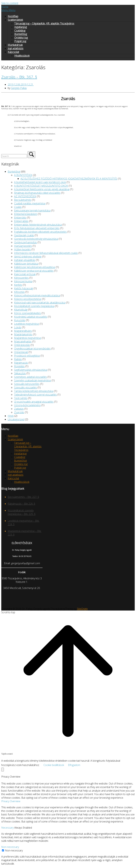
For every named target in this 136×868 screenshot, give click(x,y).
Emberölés (20, 218)
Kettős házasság (24, 288)
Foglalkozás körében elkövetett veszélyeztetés (40, 232)
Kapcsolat (13, 52)
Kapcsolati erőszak (25, 274)
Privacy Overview (11, 801)
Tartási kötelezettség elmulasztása (34, 391)
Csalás (18, 207)
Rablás (18, 359)
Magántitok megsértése (28, 338)
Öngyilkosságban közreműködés (32, 349)
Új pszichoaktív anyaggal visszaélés (34, 402)
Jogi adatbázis (16, 48)
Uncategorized (16, 419)
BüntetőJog (21, 34)
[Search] (31, 155)
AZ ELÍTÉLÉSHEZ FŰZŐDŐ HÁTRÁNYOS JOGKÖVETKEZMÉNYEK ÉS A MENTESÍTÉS (69, 179)
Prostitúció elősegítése (27, 356)
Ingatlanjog (21, 27)
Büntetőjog (14, 172)
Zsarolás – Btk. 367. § (19, 77)
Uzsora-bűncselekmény (27, 405)
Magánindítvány (23, 331)
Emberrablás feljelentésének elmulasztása (38, 225)
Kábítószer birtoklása (26, 264)
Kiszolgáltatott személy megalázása (34, 306)
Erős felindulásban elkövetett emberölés (37, 228)
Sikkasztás (20, 373)
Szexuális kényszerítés (27, 384)
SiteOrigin (82, 609)
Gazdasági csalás (24, 235)
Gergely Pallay (19, 88)
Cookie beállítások (54, 765)
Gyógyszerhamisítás (25, 242)
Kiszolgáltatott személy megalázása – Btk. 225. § (22, 512)
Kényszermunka (23, 281)
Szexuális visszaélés (25, 387)
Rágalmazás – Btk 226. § (21, 504)
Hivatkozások (22, 56)
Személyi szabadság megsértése (33, 380)
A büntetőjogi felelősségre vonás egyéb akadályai (42, 189)
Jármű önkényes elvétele (28, 257)
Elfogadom (74, 765)
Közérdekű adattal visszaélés (31, 317)
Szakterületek (15, 20)
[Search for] (14, 156)
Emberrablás (21, 221)
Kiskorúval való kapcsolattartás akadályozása (40, 303)
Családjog (20, 31)
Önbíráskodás (22, 345)
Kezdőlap (13, 16)
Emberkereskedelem (26, 214)
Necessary (8, 828)
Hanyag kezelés (23, 246)
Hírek (11, 416)
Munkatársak (15, 45)
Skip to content (10, 3)
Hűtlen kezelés (22, 249)
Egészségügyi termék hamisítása (32, 210)
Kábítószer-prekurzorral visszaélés (34, 271)
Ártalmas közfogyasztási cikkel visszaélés (37, 193)
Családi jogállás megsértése (30, 203)
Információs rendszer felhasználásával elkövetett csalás (46, 253)
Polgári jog (20, 41)
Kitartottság (21, 310)
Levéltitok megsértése (27, 324)
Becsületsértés (23, 200)
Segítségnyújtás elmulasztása (31, 370)
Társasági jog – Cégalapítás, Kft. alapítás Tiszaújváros (44, 23)
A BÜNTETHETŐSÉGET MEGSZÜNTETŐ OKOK (41, 186)
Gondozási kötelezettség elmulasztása (36, 239)
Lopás (18, 327)
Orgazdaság (21, 352)
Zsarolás (19, 412)
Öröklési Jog (21, 38)
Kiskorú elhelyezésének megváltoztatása (37, 295)
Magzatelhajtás (23, 341)
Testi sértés (21, 398)
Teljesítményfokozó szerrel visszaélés (35, 395)
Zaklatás (19, 409)
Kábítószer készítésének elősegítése (35, 267)
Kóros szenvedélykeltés (28, 313)
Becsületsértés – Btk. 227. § (23, 497)
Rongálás (19, 366)
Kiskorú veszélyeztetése (28, 299)
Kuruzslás (20, 320)
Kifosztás (19, 292)
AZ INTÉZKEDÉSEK (25, 196)
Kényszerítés (21, 278)
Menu (8, 10)
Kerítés (18, 285)
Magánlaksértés (23, 334)
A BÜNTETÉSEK (23, 175)
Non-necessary (10, 847)
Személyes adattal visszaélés (30, 377)
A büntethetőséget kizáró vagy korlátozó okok (40, 182)
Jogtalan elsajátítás (25, 260)
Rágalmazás (21, 363)
